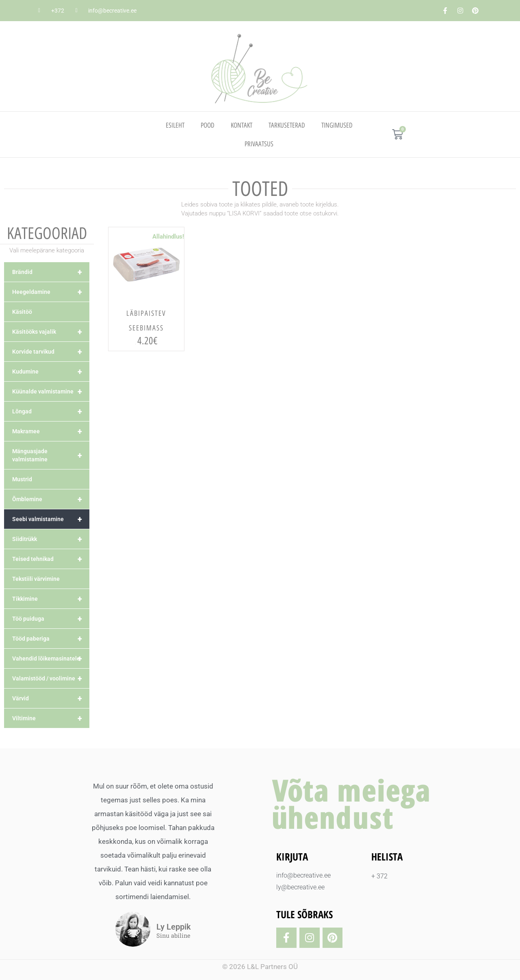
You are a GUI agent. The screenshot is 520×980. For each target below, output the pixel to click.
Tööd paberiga (51, 639)
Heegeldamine (51, 292)
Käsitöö (22, 312)
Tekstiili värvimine (36, 579)
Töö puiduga (51, 619)
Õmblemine (51, 499)
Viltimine (51, 718)
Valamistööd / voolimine (51, 678)
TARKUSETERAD (287, 125)
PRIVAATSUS (259, 144)
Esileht (175, 125)
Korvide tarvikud (51, 352)
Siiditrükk (51, 539)
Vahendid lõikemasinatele (51, 658)
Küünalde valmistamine (51, 391)
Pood (208, 125)
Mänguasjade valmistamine (51, 455)
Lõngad (51, 411)
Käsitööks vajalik (51, 332)
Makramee (51, 431)
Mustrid (22, 479)
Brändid (51, 272)
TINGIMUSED (337, 125)
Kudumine (51, 372)
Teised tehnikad (51, 559)
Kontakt (242, 125)
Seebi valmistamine (51, 519)
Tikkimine (51, 599)
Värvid (51, 698)
